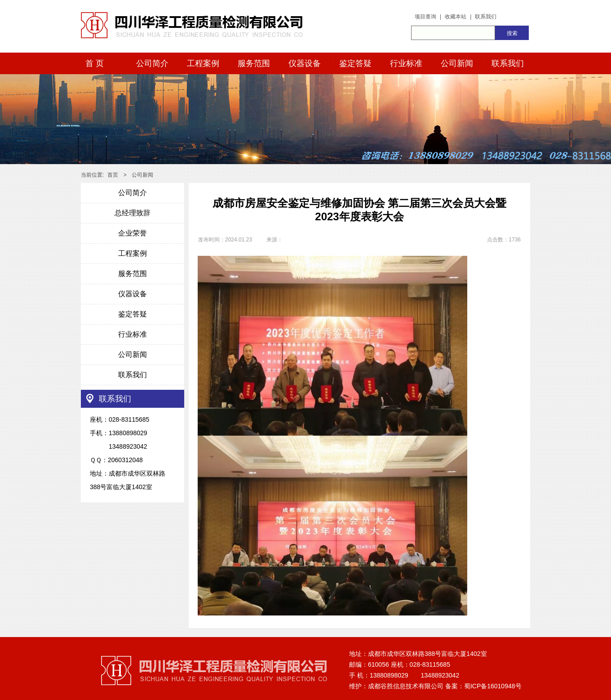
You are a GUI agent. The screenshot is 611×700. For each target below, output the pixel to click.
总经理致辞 (133, 213)
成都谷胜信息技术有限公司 (406, 686)
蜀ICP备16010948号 (493, 686)
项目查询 (425, 17)
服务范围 (254, 63)
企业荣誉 (133, 233)
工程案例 (203, 63)
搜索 (512, 33)
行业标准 (406, 63)
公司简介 (152, 63)
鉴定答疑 (355, 63)
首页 (113, 175)
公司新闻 (457, 63)
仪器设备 (305, 63)
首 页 (95, 63)
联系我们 (486, 17)
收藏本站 (456, 17)
